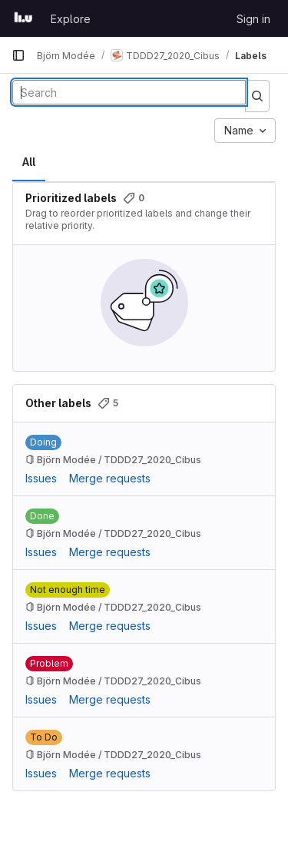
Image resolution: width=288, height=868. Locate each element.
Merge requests (110, 478)
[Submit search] (257, 96)
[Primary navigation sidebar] (18, 55)
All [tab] (29, 162)
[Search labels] (129, 92)
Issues (41, 478)
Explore (71, 19)
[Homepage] (23, 18)
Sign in (253, 19)
